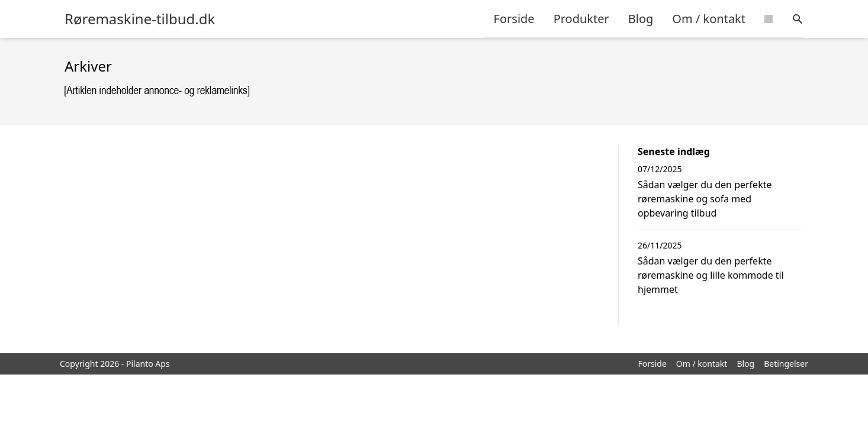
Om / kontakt (709, 19)
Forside (514, 19)
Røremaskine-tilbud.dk (140, 19)
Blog (641, 19)
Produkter (581, 19)
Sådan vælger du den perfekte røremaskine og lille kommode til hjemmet (711, 275)
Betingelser (786, 364)
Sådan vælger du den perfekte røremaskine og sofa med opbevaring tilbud (705, 199)
